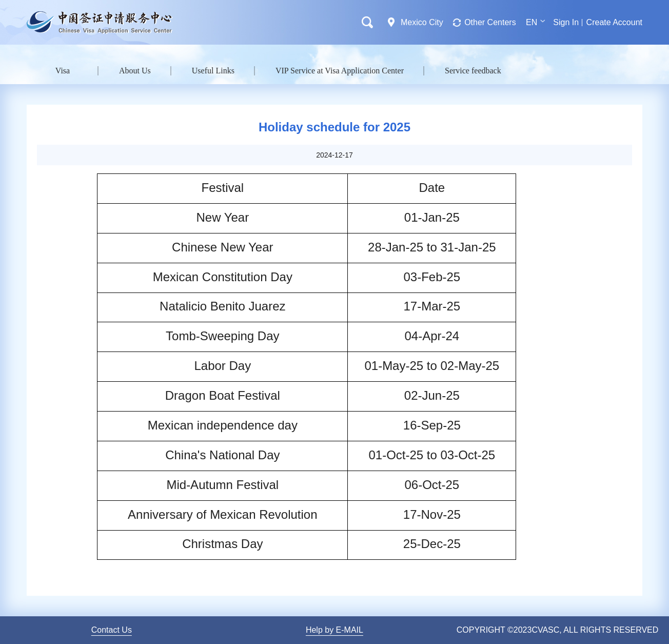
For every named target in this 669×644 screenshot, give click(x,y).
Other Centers (490, 22)
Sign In (566, 22)
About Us (135, 71)
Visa (63, 71)
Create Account (614, 22)
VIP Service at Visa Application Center (340, 71)
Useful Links (213, 71)
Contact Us (112, 630)
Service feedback (473, 71)
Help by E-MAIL (334, 630)
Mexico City (422, 22)
